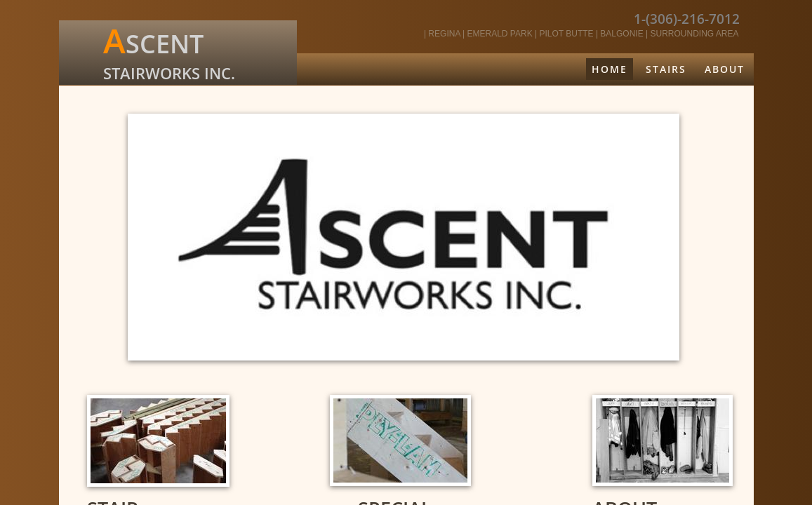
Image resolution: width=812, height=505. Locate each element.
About (725, 69)
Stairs (666, 69)
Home (610, 69)
